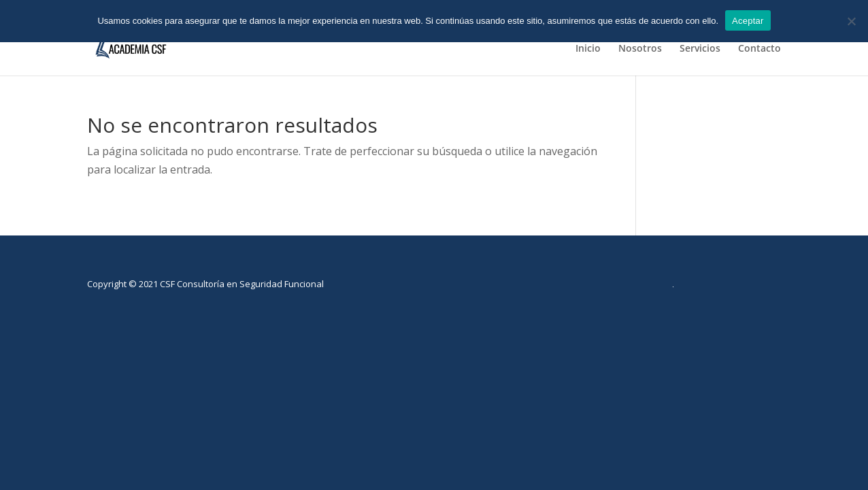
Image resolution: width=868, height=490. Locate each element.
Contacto (759, 49)
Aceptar (748, 21)
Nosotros (640, 49)
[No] (851, 21)
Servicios (700, 49)
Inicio (588, 49)
